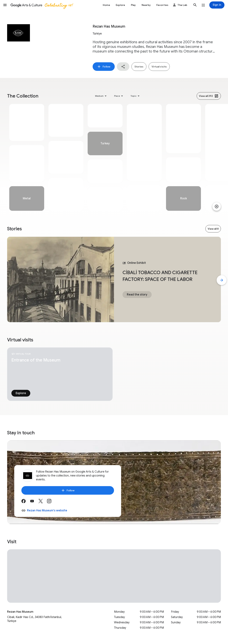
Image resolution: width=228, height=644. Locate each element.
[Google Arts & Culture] (42, 5)
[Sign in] (217, 5)
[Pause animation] (217, 206)
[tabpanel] (27, 157)
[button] (5, 5)
